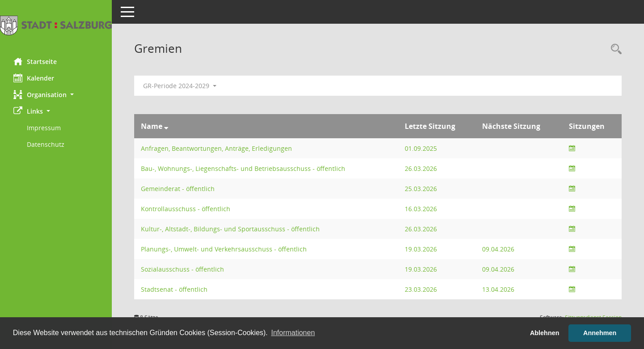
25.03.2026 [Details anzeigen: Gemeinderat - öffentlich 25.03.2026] (421, 189)
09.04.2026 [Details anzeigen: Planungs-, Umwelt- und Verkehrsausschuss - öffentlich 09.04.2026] (498, 249)
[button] (56, 95)
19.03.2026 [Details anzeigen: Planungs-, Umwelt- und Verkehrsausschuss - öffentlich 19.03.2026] (421, 249)
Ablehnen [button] (545, 333)
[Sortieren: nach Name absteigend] (166, 126)
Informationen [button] (293, 333)
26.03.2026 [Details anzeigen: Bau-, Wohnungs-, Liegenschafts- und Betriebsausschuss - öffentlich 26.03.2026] (421, 168)
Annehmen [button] (600, 333)
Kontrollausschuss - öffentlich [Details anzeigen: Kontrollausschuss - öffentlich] (186, 209)
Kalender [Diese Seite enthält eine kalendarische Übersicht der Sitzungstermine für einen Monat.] (34, 78)
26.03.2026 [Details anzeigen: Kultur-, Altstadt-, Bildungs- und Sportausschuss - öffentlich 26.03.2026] (421, 229)
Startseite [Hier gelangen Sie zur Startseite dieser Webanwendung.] (35, 61)
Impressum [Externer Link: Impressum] (44, 128)
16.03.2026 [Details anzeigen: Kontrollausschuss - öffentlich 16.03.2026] (421, 209)
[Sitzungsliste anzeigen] (572, 148)
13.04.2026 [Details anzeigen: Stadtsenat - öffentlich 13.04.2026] (498, 289)
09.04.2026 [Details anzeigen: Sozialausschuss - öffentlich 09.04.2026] (498, 269)
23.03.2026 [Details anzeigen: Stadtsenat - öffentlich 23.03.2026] (421, 289)
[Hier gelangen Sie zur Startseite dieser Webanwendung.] (56, 26)
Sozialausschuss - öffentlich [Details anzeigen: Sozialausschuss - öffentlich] (182, 269)
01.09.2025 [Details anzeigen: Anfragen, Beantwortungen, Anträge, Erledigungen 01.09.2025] (421, 148)
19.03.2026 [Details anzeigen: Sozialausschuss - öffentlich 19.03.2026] (421, 269)
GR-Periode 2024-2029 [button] (180, 86)
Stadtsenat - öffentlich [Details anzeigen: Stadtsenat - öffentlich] (174, 289)
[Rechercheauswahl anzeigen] (614, 49)
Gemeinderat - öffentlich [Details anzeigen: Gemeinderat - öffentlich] (178, 189)
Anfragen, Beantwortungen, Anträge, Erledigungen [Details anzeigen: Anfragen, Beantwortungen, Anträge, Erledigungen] (216, 148)
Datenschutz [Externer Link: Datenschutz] (46, 144)
